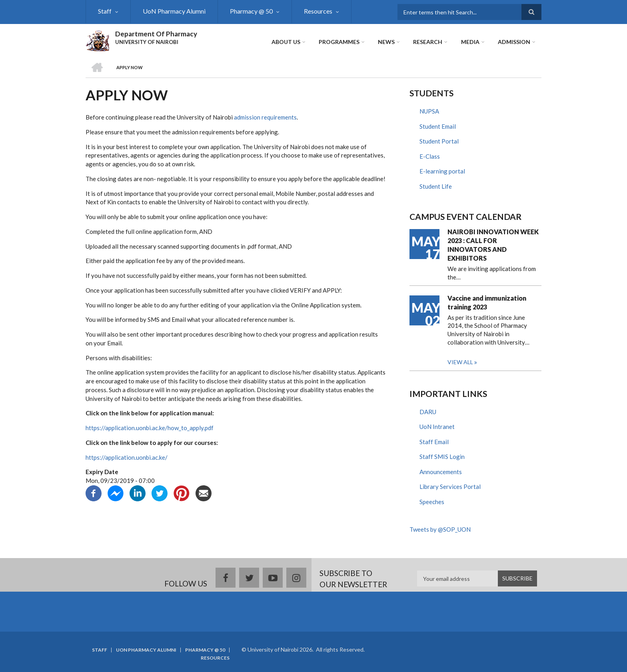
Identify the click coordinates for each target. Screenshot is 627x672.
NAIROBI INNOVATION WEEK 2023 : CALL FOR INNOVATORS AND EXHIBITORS (493, 245)
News (387, 42)
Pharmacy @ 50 (251, 11)
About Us (286, 42)
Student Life (436, 186)
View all (460, 362)
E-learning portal (442, 171)
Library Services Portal (450, 487)
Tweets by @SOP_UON (440, 529)
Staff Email (434, 442)
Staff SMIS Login (442, 457)
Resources (318, 11)
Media (470, 42)
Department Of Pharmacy (156, 34)
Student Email (438, 126)
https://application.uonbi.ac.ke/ (127, 457)
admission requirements (265, 117)
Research (428, 42)
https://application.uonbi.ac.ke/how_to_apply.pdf (150, 428)
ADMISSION (514, 42)
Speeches (432, 502)
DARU (428, 412)
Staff (105, 11)
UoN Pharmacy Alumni (174, 11)
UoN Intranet (437, 427)
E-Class (430, 156)
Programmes (339, 42)
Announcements (441, 472)
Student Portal (439, 141)
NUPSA (429, 111)
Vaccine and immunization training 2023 (487, 302)
